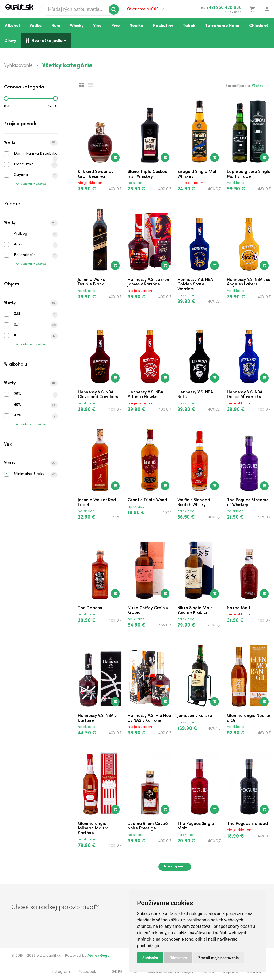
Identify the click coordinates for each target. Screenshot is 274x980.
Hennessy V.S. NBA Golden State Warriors (195, 285)
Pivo (116, 26)
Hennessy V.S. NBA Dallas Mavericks (245, 395)
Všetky (31, 143)
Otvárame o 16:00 (145, 9)
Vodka (36, 26)
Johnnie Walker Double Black (92, 282)
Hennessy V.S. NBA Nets (195, 395)
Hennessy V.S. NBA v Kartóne (97, 718)
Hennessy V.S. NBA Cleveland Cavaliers (98, 395)
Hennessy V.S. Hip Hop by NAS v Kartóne (149, 718)
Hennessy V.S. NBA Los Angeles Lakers (248, 282)
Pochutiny (163, 26)
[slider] (6, 98)
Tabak (189, 26)
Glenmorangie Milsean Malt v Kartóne (93, 829)
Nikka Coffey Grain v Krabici (148, 611)
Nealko (136, 26)
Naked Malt (239, 608)
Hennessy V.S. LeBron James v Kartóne (148, 282)
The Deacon (90, 608)
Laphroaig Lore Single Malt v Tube (249, 174)
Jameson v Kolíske (195, 716)
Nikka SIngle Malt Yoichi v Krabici (195, 611)
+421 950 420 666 (224, 8)
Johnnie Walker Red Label (97, 503)
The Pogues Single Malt (196, 826)
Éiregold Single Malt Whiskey (198, 174)
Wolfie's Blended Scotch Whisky (194, 503)
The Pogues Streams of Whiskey (248, 503)
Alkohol (12, 26)
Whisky (77, 26)
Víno (97, 26)
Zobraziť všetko (31, 184)
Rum (56, 26)
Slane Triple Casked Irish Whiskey (148, 174)
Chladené (259, 26)
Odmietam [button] (178, 958)
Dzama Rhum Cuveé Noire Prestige (148, 826)
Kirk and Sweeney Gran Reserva (96, 174)
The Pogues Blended (247, 824)
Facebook (87, 972)
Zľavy (10, 41)
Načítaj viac (175, 867)
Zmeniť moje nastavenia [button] (218, 958)
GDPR (117, 972)
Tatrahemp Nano (222, 26)
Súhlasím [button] (150, 958)
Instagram (61, 972)
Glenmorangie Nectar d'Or (249, 718)
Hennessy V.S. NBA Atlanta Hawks (145, 395)
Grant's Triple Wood (147, 500)
